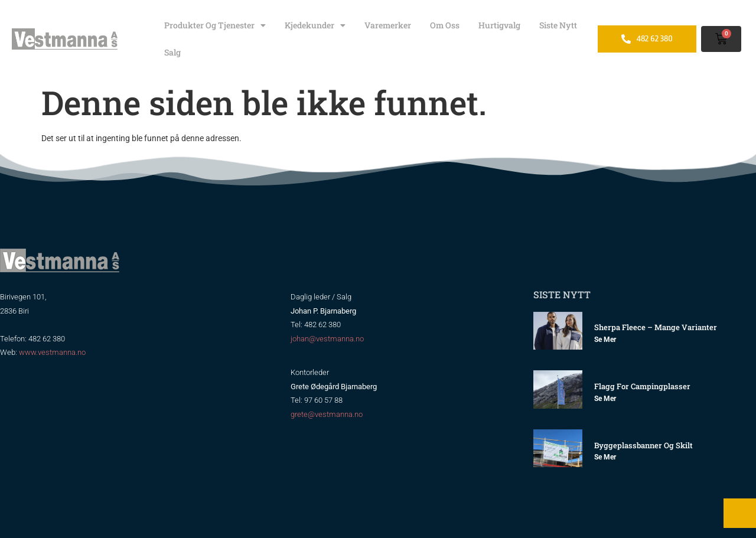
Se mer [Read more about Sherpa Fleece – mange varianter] (605, 340)
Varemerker (388, 25)
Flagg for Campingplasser (642, 386)
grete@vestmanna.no (327, 414)
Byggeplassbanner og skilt (643, 445)
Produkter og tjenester (215, 25)
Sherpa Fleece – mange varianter (656, 327)
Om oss (445, 25)
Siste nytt (558, 25)
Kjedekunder (315, 25)
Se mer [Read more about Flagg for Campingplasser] (605, 399)
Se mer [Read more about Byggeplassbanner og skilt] (605, 457)
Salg (172, 52)
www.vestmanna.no (52, 352)
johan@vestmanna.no (327, 339)
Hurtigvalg (499, 25)
